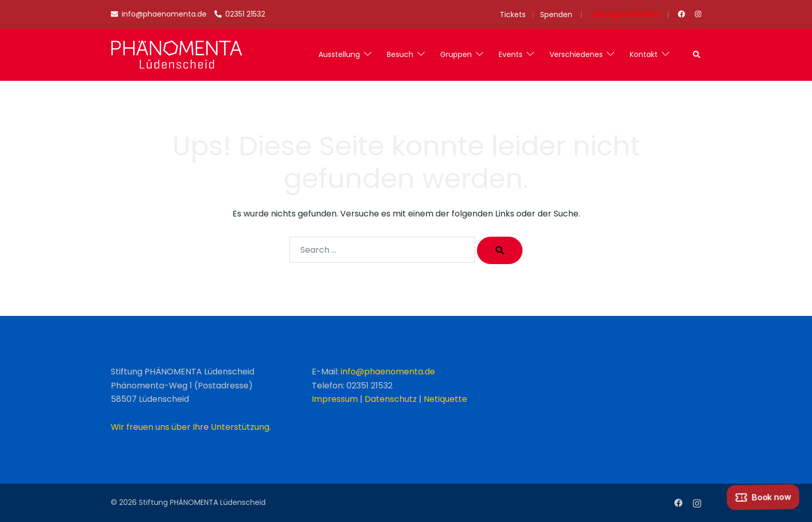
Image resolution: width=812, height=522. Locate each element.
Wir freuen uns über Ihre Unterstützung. (191, 427)
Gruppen (456, 54)
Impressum (335, 399)
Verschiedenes (576, 54)
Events (511, 54)
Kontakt (644, 54)
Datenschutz (391, 399)
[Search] (500, 250)
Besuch (400, 54)
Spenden (556, 15)
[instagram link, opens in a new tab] (697, 14)
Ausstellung (339, 54)
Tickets (513, 15)
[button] (697, 55)
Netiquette (445, 399)
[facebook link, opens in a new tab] (681, 14)
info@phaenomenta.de (388, 372)
